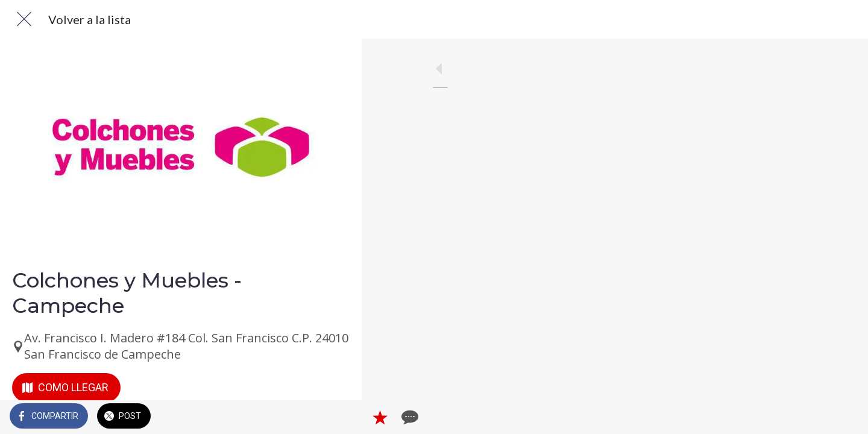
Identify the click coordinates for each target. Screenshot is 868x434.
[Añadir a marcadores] (309, 417)
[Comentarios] (338, 417)
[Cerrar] (24, 19)
